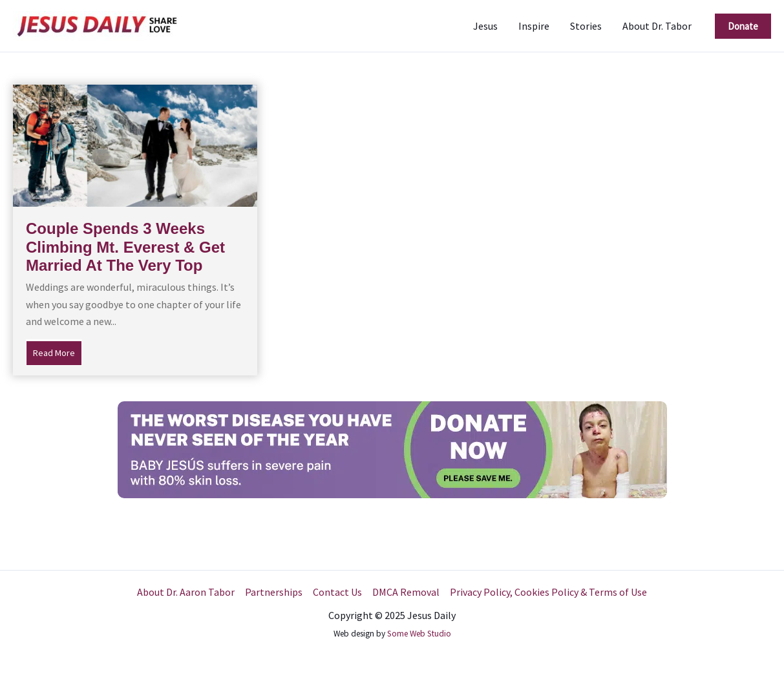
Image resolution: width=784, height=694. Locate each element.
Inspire (534, 26)
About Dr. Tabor (657, 26)
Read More (58, 352)
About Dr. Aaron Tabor (186, 592)
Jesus (485, 26)
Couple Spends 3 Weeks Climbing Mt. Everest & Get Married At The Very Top (125, 247)
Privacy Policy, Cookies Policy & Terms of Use (548, 592)
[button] (743, 26)
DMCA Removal (406, 592)
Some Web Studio (419, 634)
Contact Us (337, 592)
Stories (586, 26)
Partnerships (274, 592)
